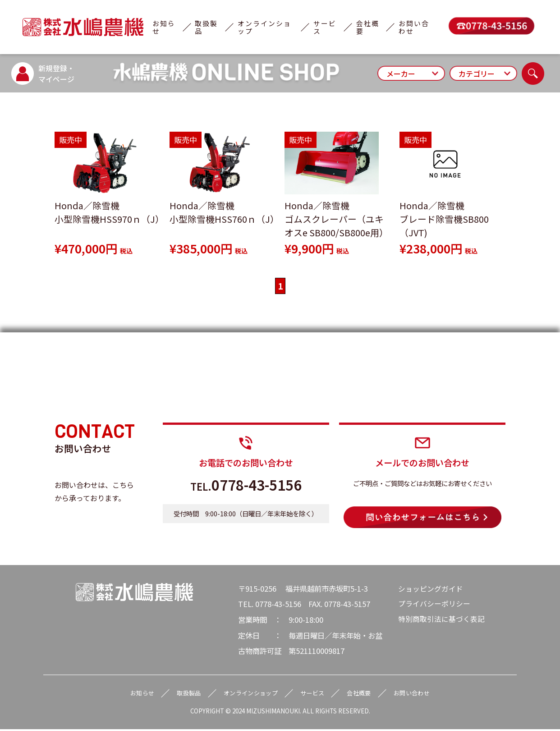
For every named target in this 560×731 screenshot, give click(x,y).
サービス (325, 27)
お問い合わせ (414, 27)
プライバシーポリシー (434, 605)
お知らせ (164, 27)
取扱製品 (206, 27)
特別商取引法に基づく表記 (441, 620)
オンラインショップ (264, 27)
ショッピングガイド (431, 589)
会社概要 (368, 27)
